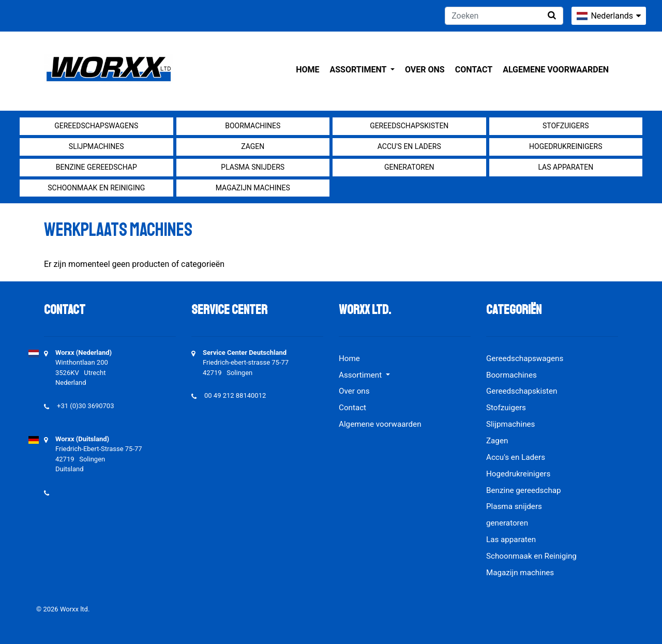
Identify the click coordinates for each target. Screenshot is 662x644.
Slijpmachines (96, 146)
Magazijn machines (253, 188)
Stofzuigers (566, 126)
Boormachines (253, 126)
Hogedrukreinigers (566, 146)
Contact (474, 70)
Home (307, 70)
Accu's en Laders (409, 146)
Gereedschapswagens (96, 126)
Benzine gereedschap (96, 167)
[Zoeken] (504, 16)
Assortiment (359, 70)
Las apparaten (566, 167)
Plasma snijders (253, 167)
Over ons (425, 70)
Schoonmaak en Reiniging (96, 188)
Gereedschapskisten (409, 126)
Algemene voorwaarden (556, 70)
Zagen (253, 146)
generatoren (409, 167)
